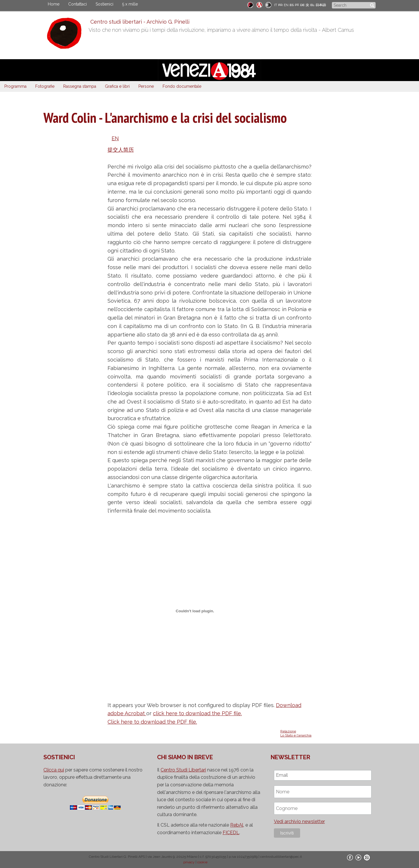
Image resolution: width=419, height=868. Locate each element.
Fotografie (45, 86)
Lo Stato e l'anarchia (296, 735)
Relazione (288, 731)
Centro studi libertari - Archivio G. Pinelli (138, 22)
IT (276, 5)
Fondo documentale (182, 86)
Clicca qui (54, 770)
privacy (189, 862)
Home (54, 4)
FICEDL (231, 833)
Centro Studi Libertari (183, 770)
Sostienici (104, 4)
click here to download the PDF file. (197, 713)
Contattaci (78, 4)
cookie (202, 862)
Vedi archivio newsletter (299, 821)
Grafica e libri (117, 86)
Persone (146, 86)
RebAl (237, 825)
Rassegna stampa (80, 86)
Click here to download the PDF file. (152, 722)
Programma (15, 86)
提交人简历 (121, 150)
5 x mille (130, 4)
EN (286, 5)
